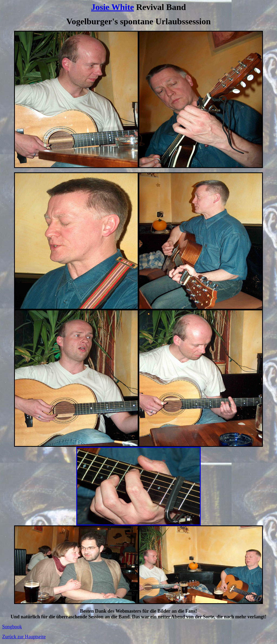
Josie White (113, 7)
